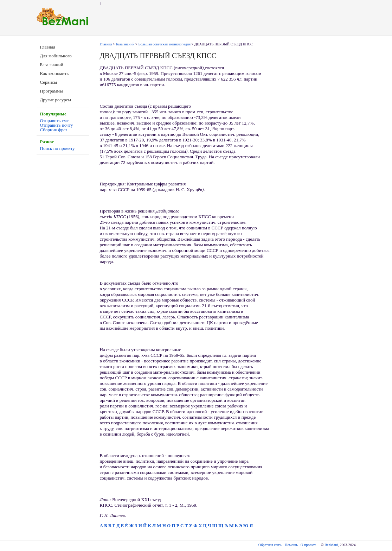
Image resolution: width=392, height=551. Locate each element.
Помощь (291, 545)
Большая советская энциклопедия (164, 44)
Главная (48, 47)
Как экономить (54, 73)
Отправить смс (54, 121)
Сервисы (49, 82)
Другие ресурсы (56, 100)
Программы (52, 91)
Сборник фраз (54, 130)
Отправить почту (57, 125)
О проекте (309, 545)
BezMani (331, 545)
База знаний (52, 65)
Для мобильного (56, 56)
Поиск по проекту (57, 148)
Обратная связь (270, 545)
